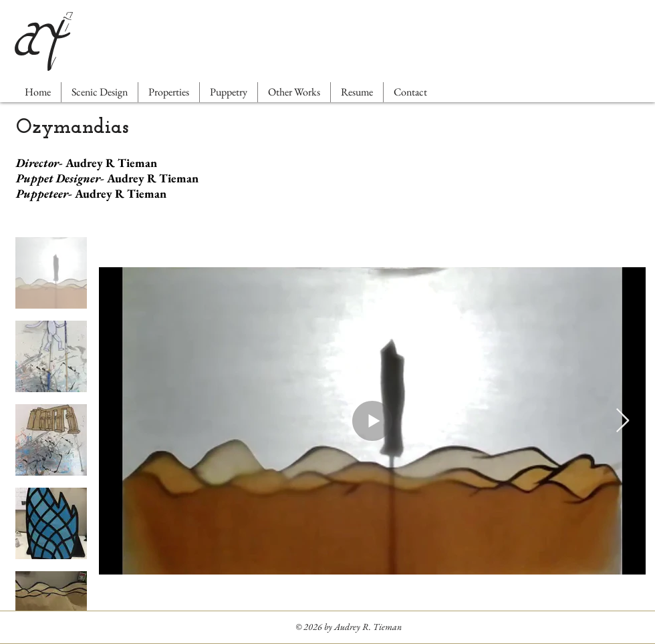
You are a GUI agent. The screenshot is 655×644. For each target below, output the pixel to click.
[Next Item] (623, 421)
